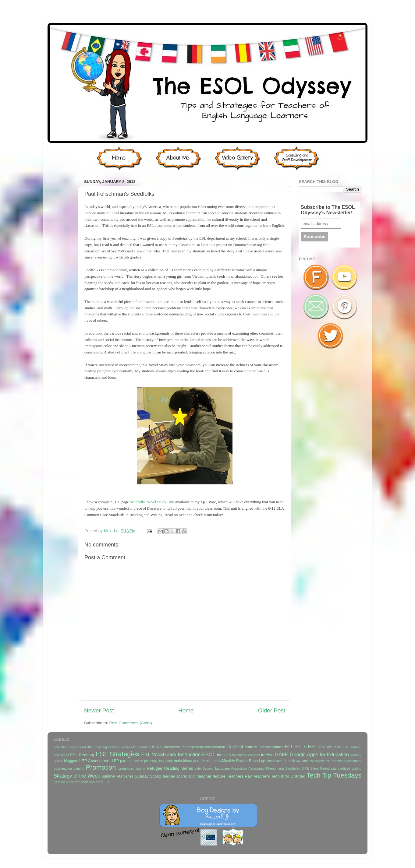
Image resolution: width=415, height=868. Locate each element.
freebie (267, 755)
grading (356, 755)
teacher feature (212, 776)
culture (251, 747)
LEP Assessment (95, 761)
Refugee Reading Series (170, 768)
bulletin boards (137, 747)
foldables (239, 755)
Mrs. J (110, 531)
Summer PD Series (117, 776)
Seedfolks (293, 768)
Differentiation (271, 747)
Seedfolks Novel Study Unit (152, 502)
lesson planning (145, 761)
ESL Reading (82, 755)
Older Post (272, 710)
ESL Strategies (117, 754)
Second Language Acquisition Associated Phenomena (243, 768)
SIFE (305, 768)
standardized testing (346, 768)
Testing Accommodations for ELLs (82, 782)
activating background (70, 747)
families (224, 755)
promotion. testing (132, 768)
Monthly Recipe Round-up (244, 761)
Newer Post (99, 710)
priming (79, 768)
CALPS (155, 747)
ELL (289, 747)
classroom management (183, 747)
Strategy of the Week (77, 776)
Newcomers (302, 761)
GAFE (282, 754)
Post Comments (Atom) (131, 723)
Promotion (101, 767)
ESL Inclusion (330, 747)
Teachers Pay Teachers (248, 776)
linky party (165, 761)
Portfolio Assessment (346, 761)
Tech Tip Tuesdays (334, 775)
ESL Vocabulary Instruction (171, 754)
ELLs (301, 747)
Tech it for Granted (288, 776)
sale (198, 768)
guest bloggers (66, 761)
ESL (313, 747)
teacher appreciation (179, 776)
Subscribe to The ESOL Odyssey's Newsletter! (328, 210)
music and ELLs (278, 761)
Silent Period (320, 768)
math (217, 761)
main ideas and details (193, 761)
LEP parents (122, 761)
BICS (91, 747)
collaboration (215, 747)
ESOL (209, 754)
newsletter (322, 761)
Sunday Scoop (148, 776)
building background (110, 747)
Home (186, 710)
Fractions (253, 755)
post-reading (63, 768)
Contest (235, 747)
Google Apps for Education (319, 754)
